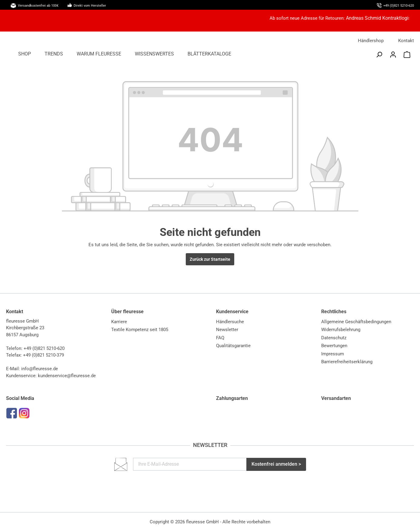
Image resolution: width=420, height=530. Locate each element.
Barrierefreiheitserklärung (347, 362)
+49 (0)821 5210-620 (44, 348)
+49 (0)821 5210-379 (43, 355)
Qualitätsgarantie (233, 346)
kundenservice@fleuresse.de (67, 376)
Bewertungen (334, 346)
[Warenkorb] (407, 55)
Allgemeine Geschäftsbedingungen (356, 322)
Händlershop (371, 41)
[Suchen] (379, 55)
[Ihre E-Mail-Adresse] (190, 464)
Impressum (333, 354)
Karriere (119, 322)
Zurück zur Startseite (210, 259)
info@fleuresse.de (40, 369)
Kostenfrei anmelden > (276, 464)
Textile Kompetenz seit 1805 (140, 330)
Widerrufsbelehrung (341, 330)
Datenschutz (334, 338)
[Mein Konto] (393, 55)
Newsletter (227, 330)
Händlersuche (230, 322)
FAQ (220, 338)
